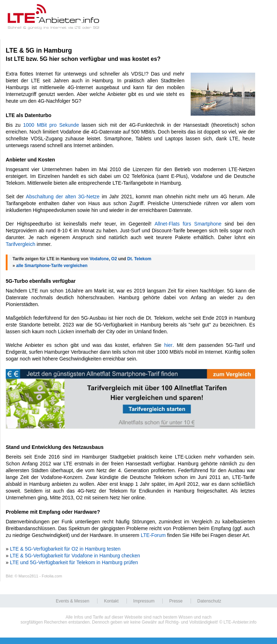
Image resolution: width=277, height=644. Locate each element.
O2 (114, 259)
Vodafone (99, 259)
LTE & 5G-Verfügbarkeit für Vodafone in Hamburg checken (75, 556)
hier (168, 345)
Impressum (144, 601)
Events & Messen (73, 601)
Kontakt (111, 601)
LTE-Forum (153, 535)
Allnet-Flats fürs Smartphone (188, 224)
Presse (176, 601)
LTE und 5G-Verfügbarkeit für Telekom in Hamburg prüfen (74, 562)
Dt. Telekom (139, 259)
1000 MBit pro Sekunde (51, 125)
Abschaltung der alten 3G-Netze (63, 197)
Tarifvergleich (20, 244)
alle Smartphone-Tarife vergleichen (52, 266)
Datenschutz (209, 601)
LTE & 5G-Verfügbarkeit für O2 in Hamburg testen (65, 549)
